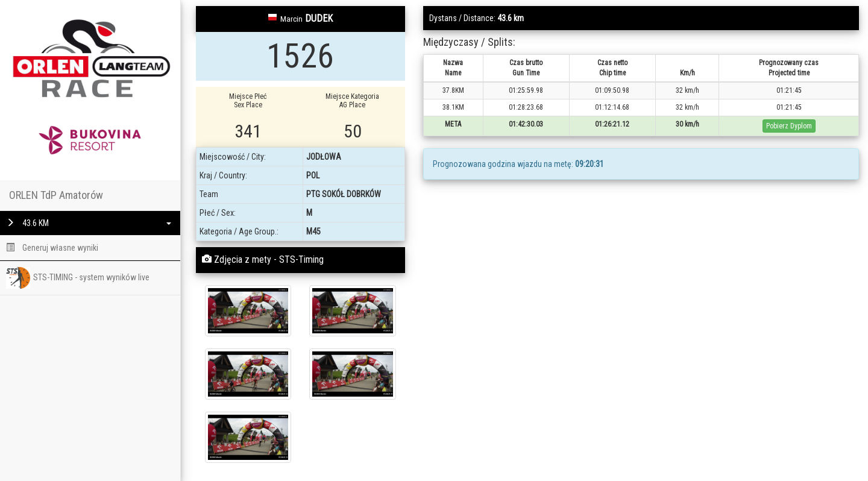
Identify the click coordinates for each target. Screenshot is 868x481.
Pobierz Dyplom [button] (789, 126)
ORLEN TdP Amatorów (56, 195)
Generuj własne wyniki (52, 248)
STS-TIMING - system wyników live (78, 278)
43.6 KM (89, 223)
